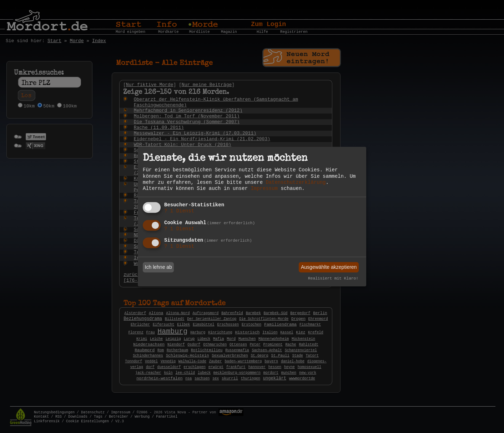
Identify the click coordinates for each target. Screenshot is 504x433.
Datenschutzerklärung (296, 182)
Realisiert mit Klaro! (333, 279)
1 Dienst (179, 211)
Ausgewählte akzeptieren (329, 267)
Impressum (264, 188)
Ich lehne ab (158, 267)
